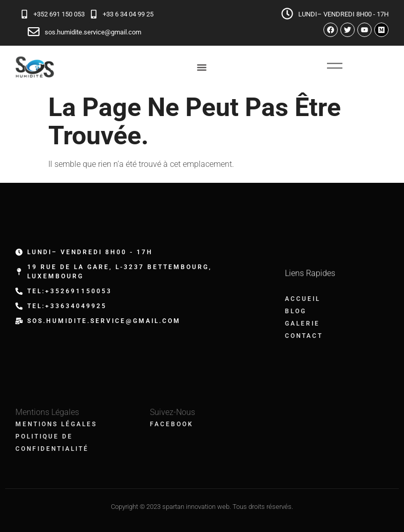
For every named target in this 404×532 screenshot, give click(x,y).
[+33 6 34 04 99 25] (94, 14)
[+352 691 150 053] (24, 14)
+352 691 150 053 (59, 14)
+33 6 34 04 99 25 (128, 14)
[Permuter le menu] (202, 67)
